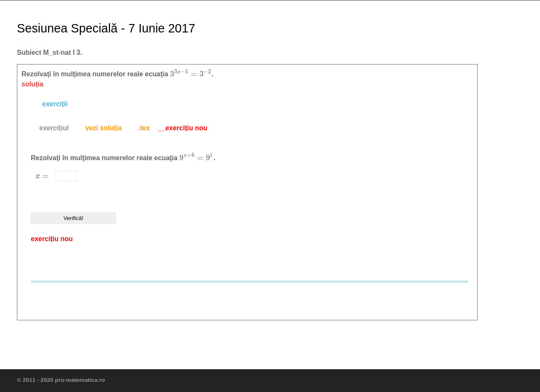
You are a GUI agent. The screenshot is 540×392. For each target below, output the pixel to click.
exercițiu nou (52, 239)
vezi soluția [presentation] (103, 128)
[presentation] (191, 74)
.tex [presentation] (144, 128)
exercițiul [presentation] (54, 128)
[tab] (54, 128)
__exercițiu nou (182, 128)
